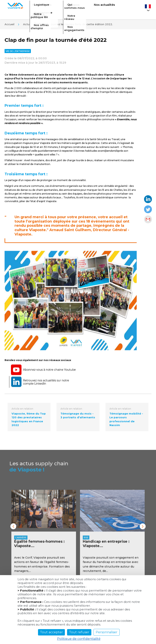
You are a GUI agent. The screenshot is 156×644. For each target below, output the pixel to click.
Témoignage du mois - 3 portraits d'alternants (78, 417)
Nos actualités (91, 7)
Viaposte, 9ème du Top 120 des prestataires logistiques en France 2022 (29, 421)
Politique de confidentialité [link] (79, 639)
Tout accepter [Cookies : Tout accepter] (51, 632)
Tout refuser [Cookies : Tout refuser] (79, 632)
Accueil (9, 26)
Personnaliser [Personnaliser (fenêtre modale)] (107, 632)
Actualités (30, 26)
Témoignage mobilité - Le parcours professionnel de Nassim (126, 421)
